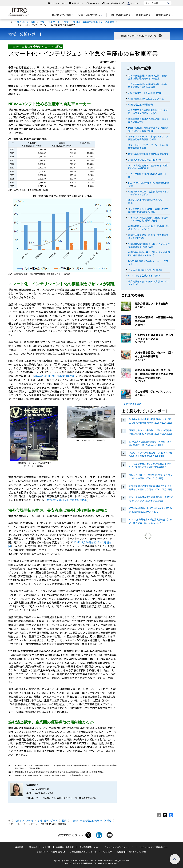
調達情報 (33, 847)
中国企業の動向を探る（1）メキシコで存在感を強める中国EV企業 (149, 245)
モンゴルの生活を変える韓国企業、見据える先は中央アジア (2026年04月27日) (151, 499)
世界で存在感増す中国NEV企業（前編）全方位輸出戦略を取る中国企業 (148, 77)
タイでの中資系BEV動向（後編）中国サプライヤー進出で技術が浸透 (148, 219)
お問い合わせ (78, 3)
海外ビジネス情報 (26, 22)
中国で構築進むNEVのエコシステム (146, 99)
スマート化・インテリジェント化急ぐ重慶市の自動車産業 (148, 147)
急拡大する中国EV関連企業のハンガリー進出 (148, 202)
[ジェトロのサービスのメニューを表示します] (90, 15)
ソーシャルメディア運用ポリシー (153, 847)
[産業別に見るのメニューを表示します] (164, 15)
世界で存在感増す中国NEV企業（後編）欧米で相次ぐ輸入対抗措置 (148, 86)
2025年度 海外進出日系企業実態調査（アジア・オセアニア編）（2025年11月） (150, 521)
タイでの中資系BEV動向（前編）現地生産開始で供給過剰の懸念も (148, 210)
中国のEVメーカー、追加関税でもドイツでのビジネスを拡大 (148, 193)
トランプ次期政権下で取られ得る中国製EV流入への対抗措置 (148, 167)
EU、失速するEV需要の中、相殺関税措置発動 (149, 184)
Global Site (94, 3)
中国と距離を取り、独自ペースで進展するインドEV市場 (148, 236)
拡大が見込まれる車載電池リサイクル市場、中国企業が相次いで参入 (148, 112)
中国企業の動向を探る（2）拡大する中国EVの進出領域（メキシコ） (149, 254)
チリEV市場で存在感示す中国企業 (145, 270)
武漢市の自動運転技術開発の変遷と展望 (148, 154)
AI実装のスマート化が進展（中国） (146, 93)
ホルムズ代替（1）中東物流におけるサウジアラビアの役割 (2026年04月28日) (151, 477)
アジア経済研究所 (115, 3)
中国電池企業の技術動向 (140, 104)
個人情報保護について (89, 847)
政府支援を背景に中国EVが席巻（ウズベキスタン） (148, 283)
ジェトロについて (58, 3)
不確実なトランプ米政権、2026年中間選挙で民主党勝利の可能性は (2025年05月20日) (150, 432)
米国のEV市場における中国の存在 (145, 160)
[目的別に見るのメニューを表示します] (144, 15)
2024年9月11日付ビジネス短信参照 (54, 376)
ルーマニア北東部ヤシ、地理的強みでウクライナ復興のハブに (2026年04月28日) (150, 465)
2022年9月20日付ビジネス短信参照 (67, 500)
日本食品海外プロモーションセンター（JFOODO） (91, 852)
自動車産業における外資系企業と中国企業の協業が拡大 (148, 120)
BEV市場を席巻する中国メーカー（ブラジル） (148, 263)
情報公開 (46, 847)
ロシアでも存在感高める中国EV (144, 275)
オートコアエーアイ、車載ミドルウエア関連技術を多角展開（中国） (148, 138)
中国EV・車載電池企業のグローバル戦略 (94, 22)
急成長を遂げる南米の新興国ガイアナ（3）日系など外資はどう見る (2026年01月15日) (151, 488)
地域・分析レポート (50, 22)
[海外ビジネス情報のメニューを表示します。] (63, 15)
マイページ (135, 3)
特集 (67, 22)
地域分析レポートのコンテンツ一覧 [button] (141, 36)
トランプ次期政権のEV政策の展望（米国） (147, 175)
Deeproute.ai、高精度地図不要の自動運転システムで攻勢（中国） (148, 129)
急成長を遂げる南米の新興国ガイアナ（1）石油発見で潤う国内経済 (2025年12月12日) (151, 421)
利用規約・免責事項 (65, 847)
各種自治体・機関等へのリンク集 (131, 852)
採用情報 (19, 847)
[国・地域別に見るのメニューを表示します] (122, 15)
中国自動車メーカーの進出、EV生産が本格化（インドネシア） (148, 228)
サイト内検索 (143, 1)
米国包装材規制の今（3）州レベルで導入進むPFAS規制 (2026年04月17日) (151, 510)
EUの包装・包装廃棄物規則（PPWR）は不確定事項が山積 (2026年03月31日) (150, 443)
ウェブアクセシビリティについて (119, 847)
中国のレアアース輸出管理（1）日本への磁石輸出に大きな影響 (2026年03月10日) (150, 454)
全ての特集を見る (132, 404)
